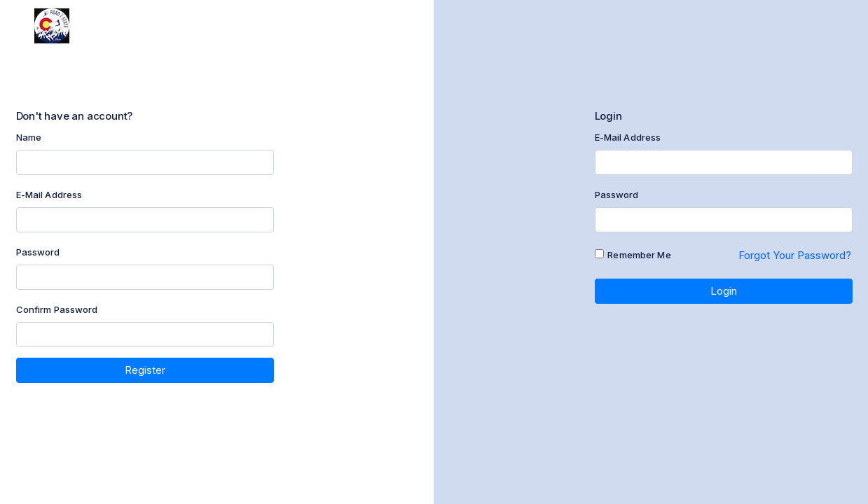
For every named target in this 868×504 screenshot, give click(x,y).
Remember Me (639, 255)
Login (724, 291)
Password (38, 252)
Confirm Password (57, 309)
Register (145, 370)
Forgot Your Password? (795, 255)
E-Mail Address (49, 195)
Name (29, 137)
